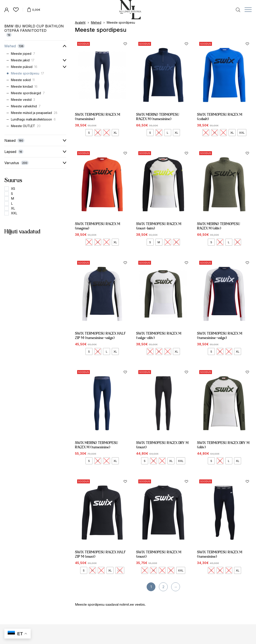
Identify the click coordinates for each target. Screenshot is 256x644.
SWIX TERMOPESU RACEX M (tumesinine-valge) (222, 320)
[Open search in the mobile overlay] (238, 10)
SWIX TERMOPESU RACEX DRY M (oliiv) (224, 430)
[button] (125, 44)
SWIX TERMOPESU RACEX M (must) (161, 539)
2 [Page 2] (163, 587)
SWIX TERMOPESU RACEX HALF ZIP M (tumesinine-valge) (101, 320)
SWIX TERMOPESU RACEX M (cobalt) (220, 117)
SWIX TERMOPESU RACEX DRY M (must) (163, 430)
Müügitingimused (81, 640)
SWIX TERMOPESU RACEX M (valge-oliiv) (161, 320)
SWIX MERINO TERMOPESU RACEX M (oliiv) (221, 211)
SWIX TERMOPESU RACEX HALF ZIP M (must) (101, 539)
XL (13, 208)
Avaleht (80, 22)
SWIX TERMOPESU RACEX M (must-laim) (161, 211)
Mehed (96, 22)
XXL (14, 213)
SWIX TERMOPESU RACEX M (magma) (100, 211)
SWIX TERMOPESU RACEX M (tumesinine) (98, 117)
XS (13, 189)
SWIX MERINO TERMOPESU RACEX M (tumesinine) (158, 117)
